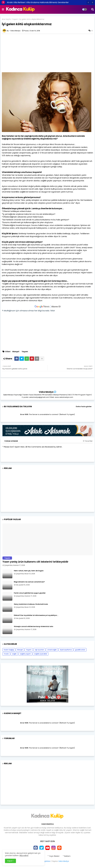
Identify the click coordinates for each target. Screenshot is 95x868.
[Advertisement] (47, 490)
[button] (88, 2)
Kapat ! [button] (10, 861)
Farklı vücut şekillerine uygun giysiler (30, 593)
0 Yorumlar (88, 441)
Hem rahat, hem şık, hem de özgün (29, 571)
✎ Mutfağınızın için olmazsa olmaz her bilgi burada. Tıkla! (28, 311)
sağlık (14, 654)
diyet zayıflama (66, 650)
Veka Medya (46, 392)
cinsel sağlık (52, 650)
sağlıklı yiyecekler (41, 654)
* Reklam (67, 856)
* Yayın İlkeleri (53, 856)
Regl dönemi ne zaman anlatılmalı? (29, 582)
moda (6, 654)
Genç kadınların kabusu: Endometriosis (31, 604)
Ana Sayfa (6, 19)
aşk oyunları (39, 650)
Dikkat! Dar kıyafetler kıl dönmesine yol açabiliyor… (36, 615)
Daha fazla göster (84, 406)
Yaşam (15, 19)
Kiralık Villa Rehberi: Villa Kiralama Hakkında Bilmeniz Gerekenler (38, 2)
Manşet (16, 352)
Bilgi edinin (24, 855)
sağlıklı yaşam (25, 654)
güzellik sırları (80, 650)
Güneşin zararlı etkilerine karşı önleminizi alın (34, 626)
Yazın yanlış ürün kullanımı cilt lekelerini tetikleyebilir (35, 562)
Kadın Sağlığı (9, 650)
